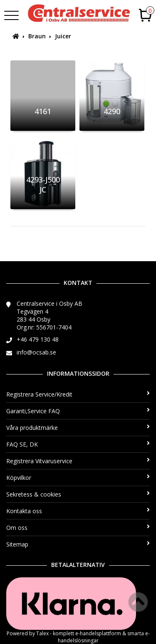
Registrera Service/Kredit (78, 394)
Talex (42, 633)
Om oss (78, 528)
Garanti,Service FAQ (78, 411)
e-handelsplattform (98, 633)
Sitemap (78, 544)
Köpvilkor (78, 478)
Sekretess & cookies (78, 494)
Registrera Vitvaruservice (78, 461)
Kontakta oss (78, 511)
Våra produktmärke (78, 428)
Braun (37, 36)
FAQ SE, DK (78, 444)
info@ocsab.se (36, 352)
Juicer (63, 36)
